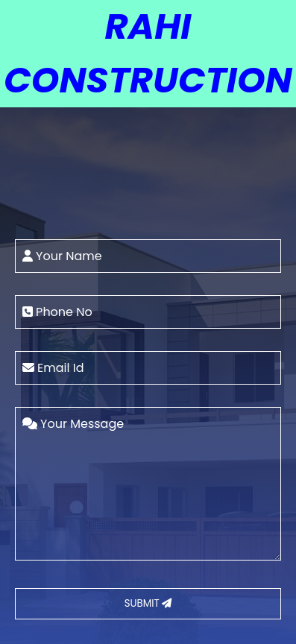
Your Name (62, 256)
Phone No (57, 312)
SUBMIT (148, 603)
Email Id (53, 368)
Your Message (73, 424)
